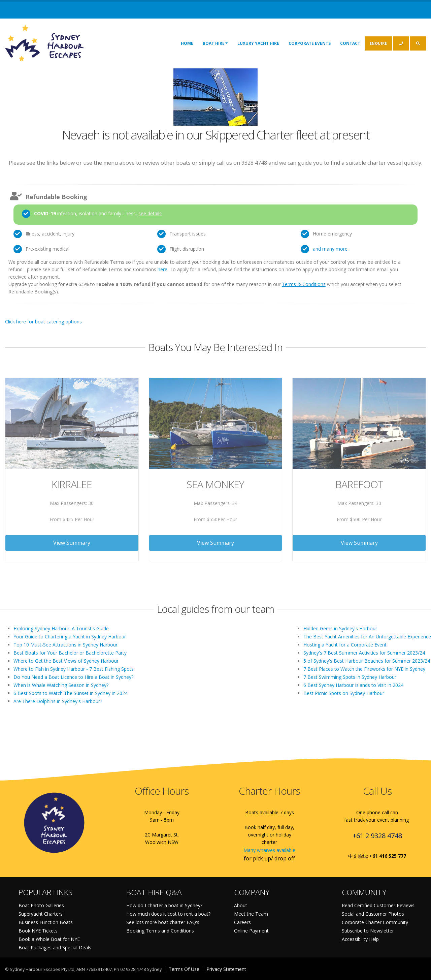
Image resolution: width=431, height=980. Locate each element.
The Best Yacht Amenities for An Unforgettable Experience (367, 637)
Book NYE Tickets (38, 931)
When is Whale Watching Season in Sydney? (61, 685)
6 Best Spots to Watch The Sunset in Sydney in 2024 (71, 693)
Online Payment (251, 931)
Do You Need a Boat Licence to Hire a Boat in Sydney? (73, 677)
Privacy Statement (226, 969)
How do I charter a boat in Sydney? (164, 905)
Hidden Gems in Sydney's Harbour (340, 628)
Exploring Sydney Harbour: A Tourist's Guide (61, 628)
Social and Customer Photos (373, 914)
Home (187, 43)
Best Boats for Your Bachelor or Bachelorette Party (70, 653)
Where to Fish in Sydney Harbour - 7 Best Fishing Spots (74, 669)
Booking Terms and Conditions (160, 931)
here (162, 269)
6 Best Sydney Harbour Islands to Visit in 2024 (353, 685)
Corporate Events (310, 43)
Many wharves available (269, 850)
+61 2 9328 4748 (377, 836)
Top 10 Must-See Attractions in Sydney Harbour (65, 645)
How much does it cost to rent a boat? (168, 914)
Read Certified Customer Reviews (378, 905)
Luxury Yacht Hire (258, 43)
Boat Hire (215, 43)
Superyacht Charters (41, 914)
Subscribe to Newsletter (368, 931)
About (241, 905)
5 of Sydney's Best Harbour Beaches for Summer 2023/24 (367, 661)
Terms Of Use (184, 969)
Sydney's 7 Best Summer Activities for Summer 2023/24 (364, 653)
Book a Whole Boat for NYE (49, 939)
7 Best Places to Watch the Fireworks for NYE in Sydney (364, 669)
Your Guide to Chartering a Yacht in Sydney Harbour (70, 637)
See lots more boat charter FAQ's (163, 922)
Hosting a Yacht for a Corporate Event (345, 645)
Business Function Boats (46, 922)
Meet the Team (251, 914)
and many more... (332, 249)
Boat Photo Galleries (41, 905)
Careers (242, 922)
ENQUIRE (378, 43)
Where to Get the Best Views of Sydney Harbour (66, 661)
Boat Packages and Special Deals (55, 947)
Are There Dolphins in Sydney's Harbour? (58, 701)
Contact (350, 43)
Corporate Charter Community (375, 922)
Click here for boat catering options (43, 322)
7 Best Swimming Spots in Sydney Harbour (350, 677)
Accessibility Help (360, 939)
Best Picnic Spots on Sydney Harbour (344, 693)
